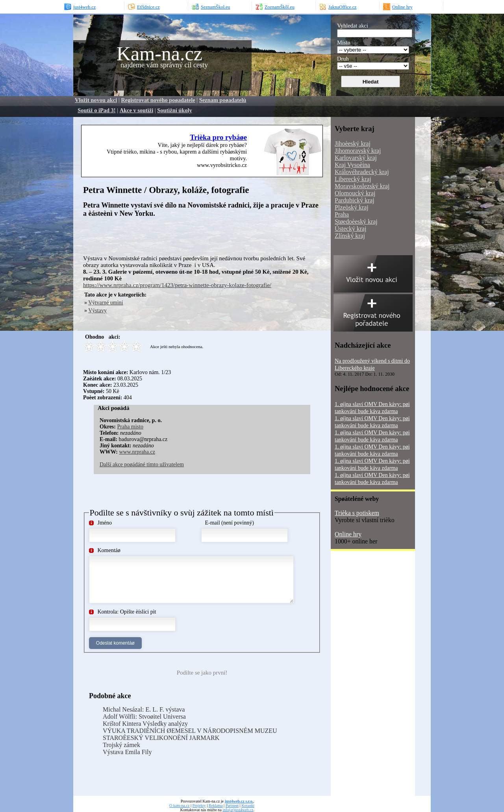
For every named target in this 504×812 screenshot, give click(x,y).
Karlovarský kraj (356, 158)
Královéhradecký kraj (362, 172)
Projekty (199, 806)
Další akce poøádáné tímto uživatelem (142, 464)
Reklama (216, 806)
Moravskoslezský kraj (362, 186)
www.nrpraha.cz (137, 452)
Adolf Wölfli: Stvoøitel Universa (144, 717)
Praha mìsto (130, 427)
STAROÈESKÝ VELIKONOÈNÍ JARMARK (161, 738)
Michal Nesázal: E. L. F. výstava (144, 709)
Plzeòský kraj (352, 207)
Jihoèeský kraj (353, 144)
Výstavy (97, 311)
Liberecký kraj (353, 179)
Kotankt (248, 806)
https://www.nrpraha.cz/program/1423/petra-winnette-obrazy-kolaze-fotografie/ (177, 285)
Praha (342, 214)
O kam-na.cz (179, 806)
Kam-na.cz (159, 54)
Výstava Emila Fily (127, 752)
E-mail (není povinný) (230, 523)
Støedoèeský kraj (356, 222)
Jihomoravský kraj (358, 151)
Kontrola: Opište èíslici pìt (127, 612)
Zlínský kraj (350, 236)
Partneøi (232, 806)
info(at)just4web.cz (238, 810)
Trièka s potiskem (357, 513)
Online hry (348, 534)
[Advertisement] (175, 235)
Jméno (105, 523)
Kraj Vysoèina (352, 165)
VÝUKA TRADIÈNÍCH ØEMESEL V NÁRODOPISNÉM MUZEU (190, 731)
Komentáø (109, 550)
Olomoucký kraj (355, 193)
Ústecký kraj (350, 229)
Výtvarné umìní (106, 303)
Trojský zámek (121, 745)
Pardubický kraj (355, 200)
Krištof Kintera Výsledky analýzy (145, 724)
